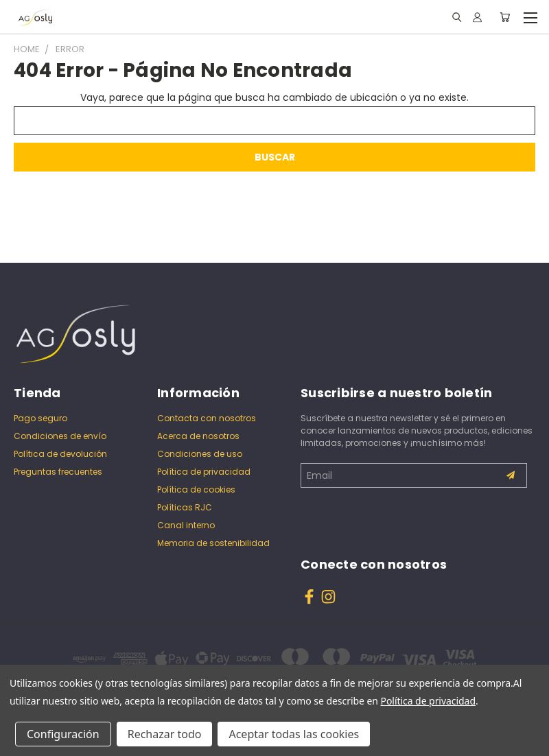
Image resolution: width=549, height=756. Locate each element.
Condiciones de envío (60, 436)
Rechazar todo (165, 734)
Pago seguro (40, 418)
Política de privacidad (204, 472)
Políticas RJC (185, 507)
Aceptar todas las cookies (294, 734)
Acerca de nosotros (198, 436)
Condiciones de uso (200, 454)
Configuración (63, 734)
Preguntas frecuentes (58, 472)
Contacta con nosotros (207, 418)
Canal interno (186, 525)
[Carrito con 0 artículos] (505, 17)
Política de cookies (196, 489)
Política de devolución (60, 454)
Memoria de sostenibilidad (213, 543)
